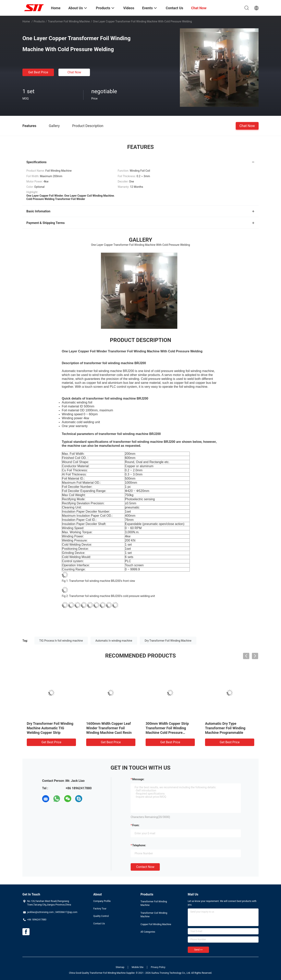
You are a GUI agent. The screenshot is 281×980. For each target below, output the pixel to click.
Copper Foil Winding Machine (156, 924)
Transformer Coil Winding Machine (154, 915)
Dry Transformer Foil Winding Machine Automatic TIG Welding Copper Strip (50, 728)
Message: (138, 779)
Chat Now (74, 72)
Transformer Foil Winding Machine (69, 21)
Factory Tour (100, 909)
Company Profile (102, 901)
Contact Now (145, 867)
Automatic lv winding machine (114, 641)
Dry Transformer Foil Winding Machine (168, 641)
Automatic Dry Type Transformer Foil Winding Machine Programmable (225, 728)
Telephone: (139, 845)
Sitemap (120, 967)
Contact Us (99, 924)
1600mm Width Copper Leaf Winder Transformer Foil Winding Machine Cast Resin (109, 728)
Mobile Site (138, 967)
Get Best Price (38, 72)
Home (26, 21)
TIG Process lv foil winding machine (61, 641)
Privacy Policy (158, 967)
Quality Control (101, 916)
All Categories (148, 932)
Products (39, 21)
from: (136, 825)
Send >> (198, 950)
